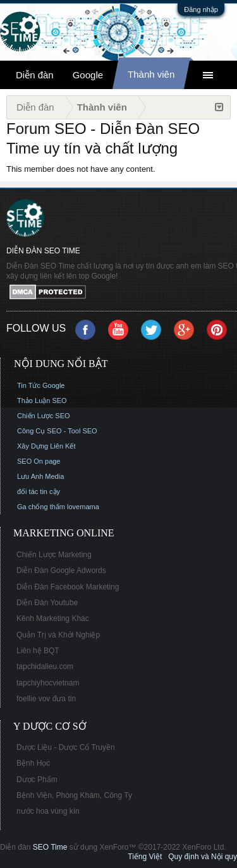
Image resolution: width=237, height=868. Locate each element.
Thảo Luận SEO (42, 401)
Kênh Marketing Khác (53, 618)
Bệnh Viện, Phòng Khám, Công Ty (74, 795)
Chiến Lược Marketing (54, 555)
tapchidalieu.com (45, 666)
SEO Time (50, 847)
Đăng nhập (201, 9)
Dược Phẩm (37, 780)
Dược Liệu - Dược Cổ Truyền (66, 747)
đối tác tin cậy (39, 491)
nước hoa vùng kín (48, 811)
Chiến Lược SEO (44, 416)
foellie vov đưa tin (46, 699)
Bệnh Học (33, 763)
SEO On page (39, 461)
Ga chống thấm (41, 507)
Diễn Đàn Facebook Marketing (68, 587)
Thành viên (151, 74)
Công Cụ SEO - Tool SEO (57, 431)
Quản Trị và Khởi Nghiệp (58, 635)
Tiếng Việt (145, 857)
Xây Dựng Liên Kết (46, 446)
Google (88, 75)
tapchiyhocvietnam (48, 683)
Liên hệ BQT (38, 651)
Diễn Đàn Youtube (47, 603)
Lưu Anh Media (40, 476)
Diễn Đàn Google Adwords (61, 570)
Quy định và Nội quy (203, 857)
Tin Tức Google (41, 385)
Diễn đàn (35, 75)
